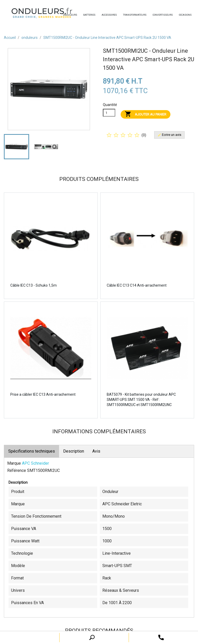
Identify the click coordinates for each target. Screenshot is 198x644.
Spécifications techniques (32, 451)
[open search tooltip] (161, 637)
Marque (14, 463)
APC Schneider (35, 463)
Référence (17, 470)
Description (74, 451)
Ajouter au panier (146, 114)
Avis (96, 451)
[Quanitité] (109, 113)
